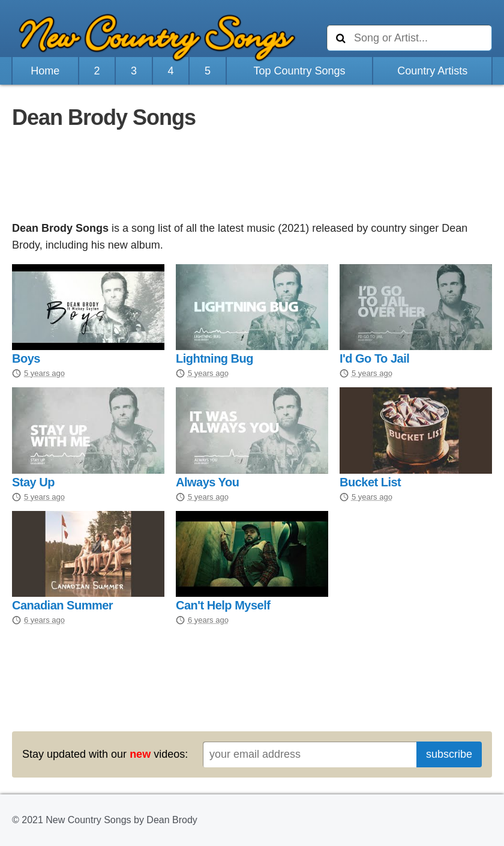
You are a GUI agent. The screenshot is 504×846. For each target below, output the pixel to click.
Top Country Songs (299, 71)
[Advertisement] (252, 177)
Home (45, 71)
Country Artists (432, 71)
